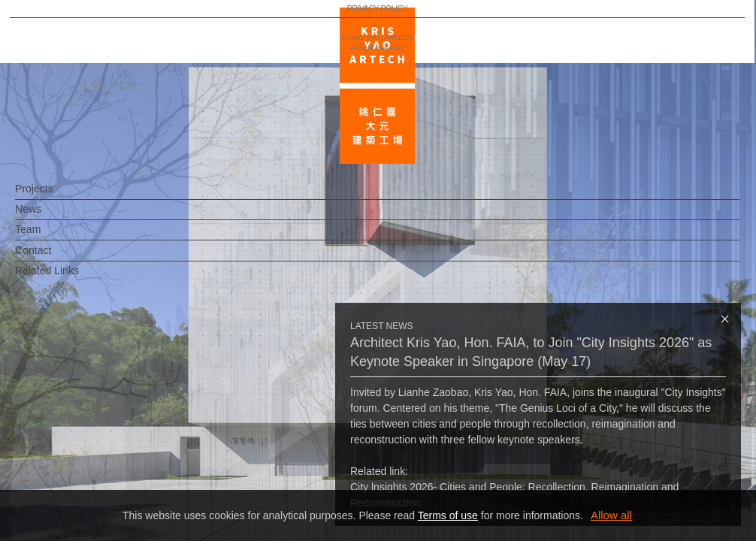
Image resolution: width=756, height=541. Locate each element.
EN (103, 442)
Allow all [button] (611, 515)
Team (53, 237)
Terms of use (448, 515)
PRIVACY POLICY (78, 485)
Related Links (72, 278)
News (53, 216)
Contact (58, 258)
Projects (59, 196)
